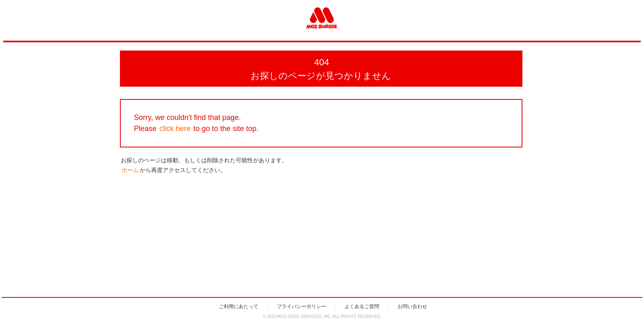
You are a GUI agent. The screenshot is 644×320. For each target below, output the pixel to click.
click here (175, 129)
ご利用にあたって (239, 306)
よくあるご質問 (362, 306)
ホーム (130, 170)
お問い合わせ (412, 306)
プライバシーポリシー (301, 306)
